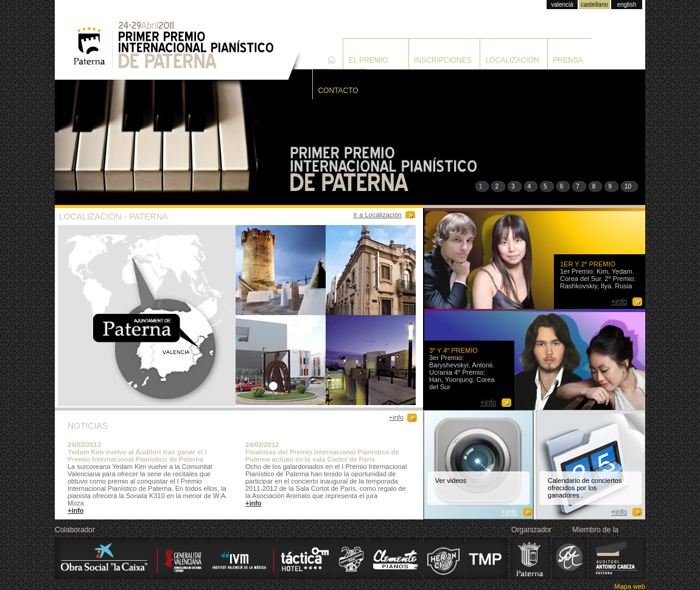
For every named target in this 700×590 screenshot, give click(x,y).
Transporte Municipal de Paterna (486, 558)
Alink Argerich (570, 558)
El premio (368, 60)
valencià (562, 5)
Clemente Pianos (395, 558)
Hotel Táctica (305, 558)
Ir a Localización (378, 215)
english (627, 5)
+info (396, 417)
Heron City (443, 558)
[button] (482, 186)
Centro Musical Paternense (352, 558)
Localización (513, 60)
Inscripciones (443, 60)
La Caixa (102, 558)
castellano (594, 5)
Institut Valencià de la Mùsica (218, 558)
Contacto (338, 91)
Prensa (568, 60)
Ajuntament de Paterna (531, 558)
